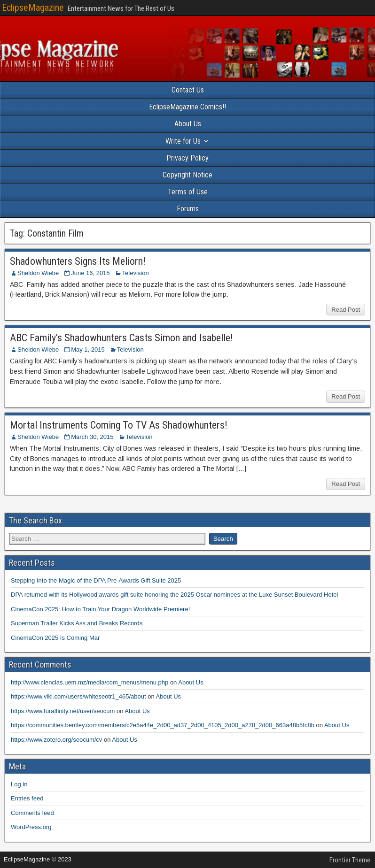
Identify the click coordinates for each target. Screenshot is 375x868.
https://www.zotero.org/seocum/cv (56, 740)
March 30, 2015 (92, 437)
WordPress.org (31, 827)
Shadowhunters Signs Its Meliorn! (78, 261)
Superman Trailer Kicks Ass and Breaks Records (77, 623)
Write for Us (183, 141)
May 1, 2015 (88, 350)
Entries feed (27, 798)
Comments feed (32, 813)
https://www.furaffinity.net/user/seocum (63, 711)
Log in (19, 784)
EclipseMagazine (33, 8)
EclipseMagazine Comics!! (187, 107)
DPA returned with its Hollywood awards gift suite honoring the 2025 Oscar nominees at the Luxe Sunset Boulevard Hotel (174, 595)
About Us (188, 124)
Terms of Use (188, 192)
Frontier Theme (350, 860)
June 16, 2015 (90, 273)
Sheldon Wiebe (38, 273)
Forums (188, 209)
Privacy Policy (187, 158)
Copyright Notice (187, 175)
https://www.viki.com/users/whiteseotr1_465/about (78, 696)
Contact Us (188, 90)
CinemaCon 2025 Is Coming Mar (55, 638)
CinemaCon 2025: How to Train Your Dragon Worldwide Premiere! (100, 609)
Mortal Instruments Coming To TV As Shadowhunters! (119, 425)
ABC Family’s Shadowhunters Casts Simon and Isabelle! (121, 338)
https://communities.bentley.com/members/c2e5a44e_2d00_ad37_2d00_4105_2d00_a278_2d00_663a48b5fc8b (163, 725)
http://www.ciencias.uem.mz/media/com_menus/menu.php (90, 682)
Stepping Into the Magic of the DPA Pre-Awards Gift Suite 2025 (96, 580)
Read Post (346, 310)
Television (136, 273)
